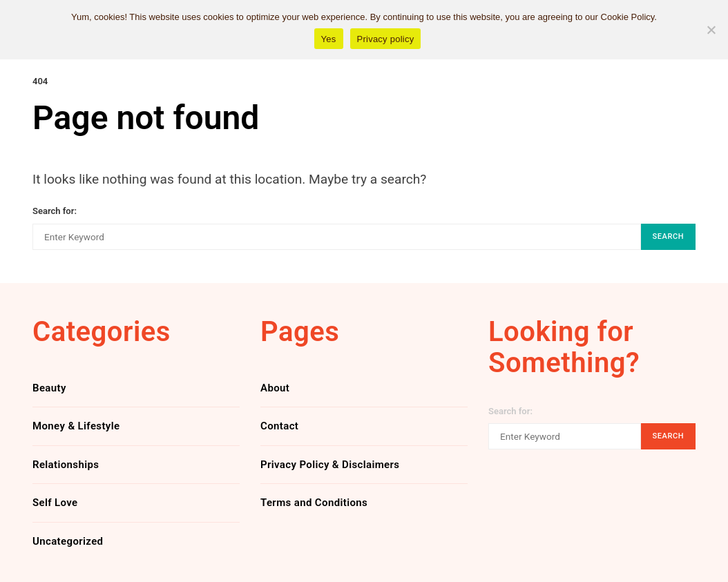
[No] (711, 30)
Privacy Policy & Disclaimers (330, 465)
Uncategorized (68, 541)
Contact (279, 426)
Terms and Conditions (314, 503)
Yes (329, 39)
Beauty (49, 388)
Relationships (66, 465)
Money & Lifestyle (76, 426)
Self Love (55, 503)
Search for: (55, 211)
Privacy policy (386, 39)
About (275, 388)
